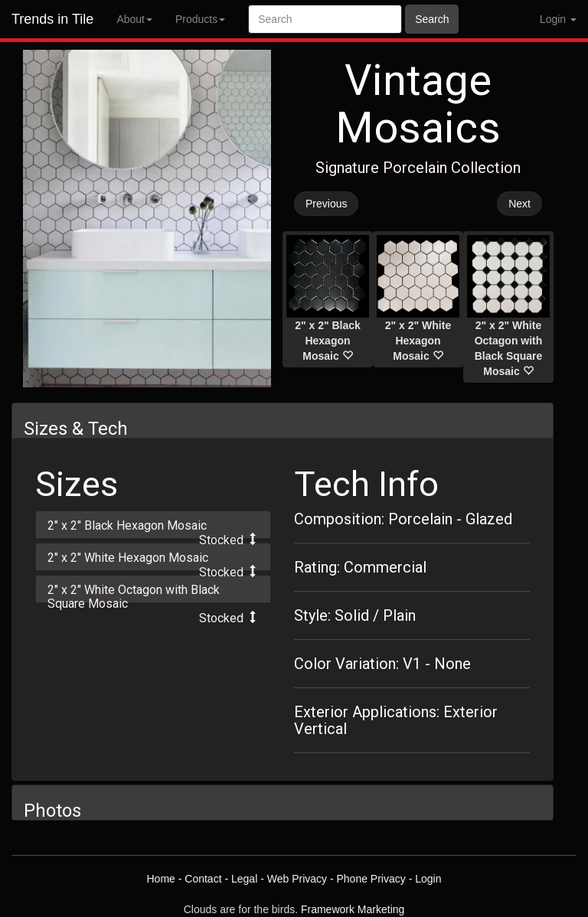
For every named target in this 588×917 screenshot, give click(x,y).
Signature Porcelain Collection (418, 168)
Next (519, 204)
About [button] (134, 19)
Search (432, 19)
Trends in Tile (52, 19)
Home (160, 879)
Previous (326, 204)
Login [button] (558, 19)
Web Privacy (297, 879)
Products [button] (200, 19)
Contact (203, 879)
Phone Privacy (371, 879)
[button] (153, 525)
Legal (244, 879)
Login (428, 879)
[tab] (153, 525)
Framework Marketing (353, 909)
